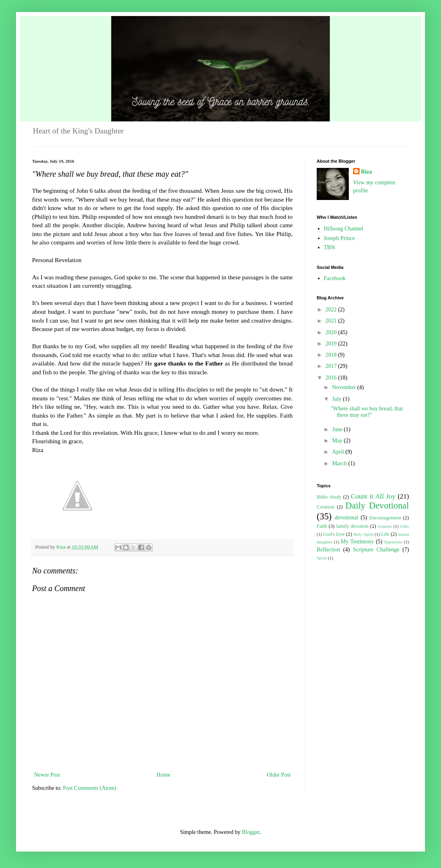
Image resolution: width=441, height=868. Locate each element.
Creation (325, 507)
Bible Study (329, 497)
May (338, 441)
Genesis (385, 526)
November (345, 387)
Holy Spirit (363, 534)
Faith (322, 526)
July (337, 399)
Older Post (279, 775)
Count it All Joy (373, 496)
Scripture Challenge (376, 550)
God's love (334, 534)
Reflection (328, 550)
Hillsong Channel (344, 229)
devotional (347, 518)
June (338, 429)
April (339, 452)
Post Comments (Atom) (90, 788)
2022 (332, 310)
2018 (332, 355)
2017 (332, 366)
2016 (332, 378)
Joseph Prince (339, 238)
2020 (332, 332)
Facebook (335, 278)
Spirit (322, 558)
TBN (330, 247)
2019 (332, 344)
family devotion (352, 526)
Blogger (251, 832)
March (340, 463)
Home (164, 775)
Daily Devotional (377, 506)
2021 (332, 321)
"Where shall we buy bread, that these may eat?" (367, 412)
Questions (393, 542)
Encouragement (385, 518)
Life (385, 534)
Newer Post (47, 775)
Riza (367, 172)
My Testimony (357, 542)
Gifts (405, 526)
